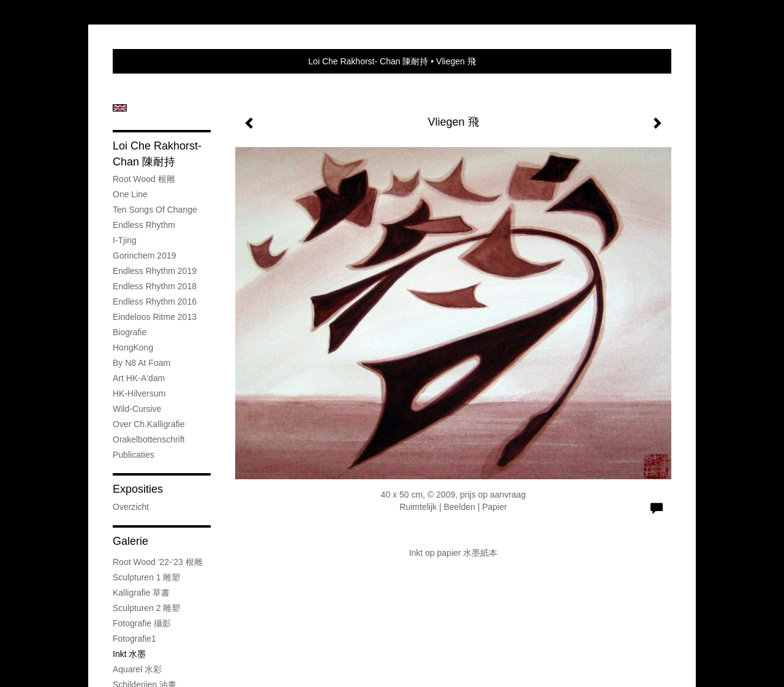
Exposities (138, 489)
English (120, 108)
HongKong (133, 347)
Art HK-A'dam (139, 378)
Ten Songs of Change (155, 210)
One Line (130, 194)
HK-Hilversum (139, 393)
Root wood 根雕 (144, 179)
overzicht (131, 507)
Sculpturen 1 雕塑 (147, 577)
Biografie (130, 332)
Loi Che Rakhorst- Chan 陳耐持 (368, 61)
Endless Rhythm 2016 (155, 302)
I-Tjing (125, 240)
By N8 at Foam (141, 363)
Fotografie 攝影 (142, 623)
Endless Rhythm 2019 (155, 271)
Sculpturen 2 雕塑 (147, 608)
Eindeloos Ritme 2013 (155, 317)
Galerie (130, 541)
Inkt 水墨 (129, 654)
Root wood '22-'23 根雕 (158, 562)
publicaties (134, 455)
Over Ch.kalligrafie (149, 424)
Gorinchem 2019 (145, 256)
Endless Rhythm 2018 (155, 286)
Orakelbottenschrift (149, 439)
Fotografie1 (134, 639)
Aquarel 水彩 (137, 669)
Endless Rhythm (144, 225)
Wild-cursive (137, 409)
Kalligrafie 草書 (141, 593)
